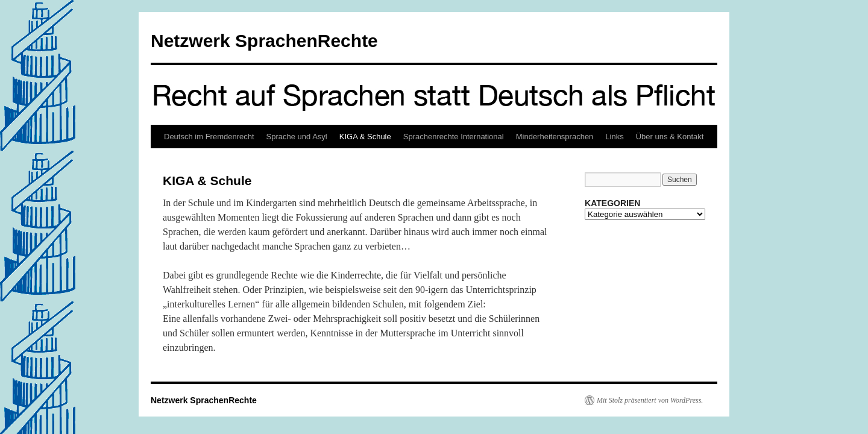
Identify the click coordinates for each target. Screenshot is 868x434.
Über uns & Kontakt (670, 137)
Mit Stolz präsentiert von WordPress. (650, 400)
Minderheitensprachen (555, 137)
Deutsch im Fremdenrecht (209, 137)
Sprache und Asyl (297, 137)
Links (614, 137)
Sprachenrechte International (454, 137)
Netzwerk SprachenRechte (264, 41)
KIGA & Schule (365, 137)
